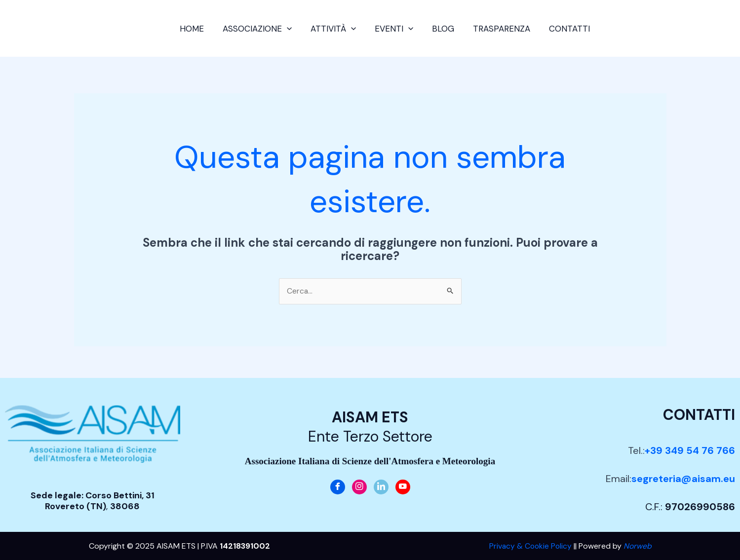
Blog (441, 29)
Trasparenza (498, 29)
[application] (291, 29)
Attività (335, 29)
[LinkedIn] (381, 487)
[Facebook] (338, 487)
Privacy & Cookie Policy (529, 546)
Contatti (564, 29)
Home (198, 29)
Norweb (638, 546)
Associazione (261, 29)
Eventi (394, 29)
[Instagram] (359, 487)
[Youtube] (403, 487)
